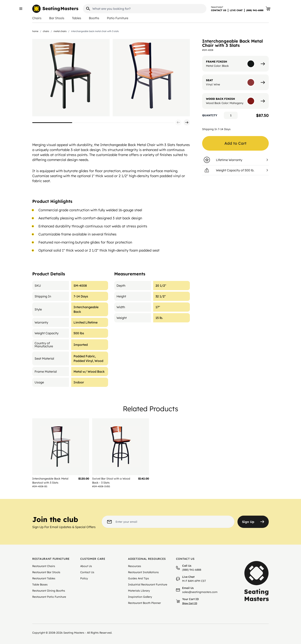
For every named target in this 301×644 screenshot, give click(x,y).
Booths (94, 18)
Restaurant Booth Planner (144, 603)
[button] (178, 122)
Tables (77, 18)
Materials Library (139, 591)
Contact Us (87, 572)
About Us (86, 566)
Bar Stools (57, 18)
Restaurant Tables (44, 578)
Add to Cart (235, 143)
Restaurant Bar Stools (46, 572)
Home (35, 31)
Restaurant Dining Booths (49, 591)
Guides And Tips (139, 578)
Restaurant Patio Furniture (49, 597)
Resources (135, 566)
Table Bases (40, 585)
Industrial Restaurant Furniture (148, 585)
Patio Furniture (118, 18)
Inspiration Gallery (140, 597)
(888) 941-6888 (255, 10)
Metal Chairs (60, 31)
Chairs (37, 18)
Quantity (210, 115)
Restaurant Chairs (44, 566)
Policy (84, 578)
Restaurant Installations (143, 572)
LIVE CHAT (236, 10)
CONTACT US (219, 10)
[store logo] (55, 9)
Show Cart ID (190, 603)
